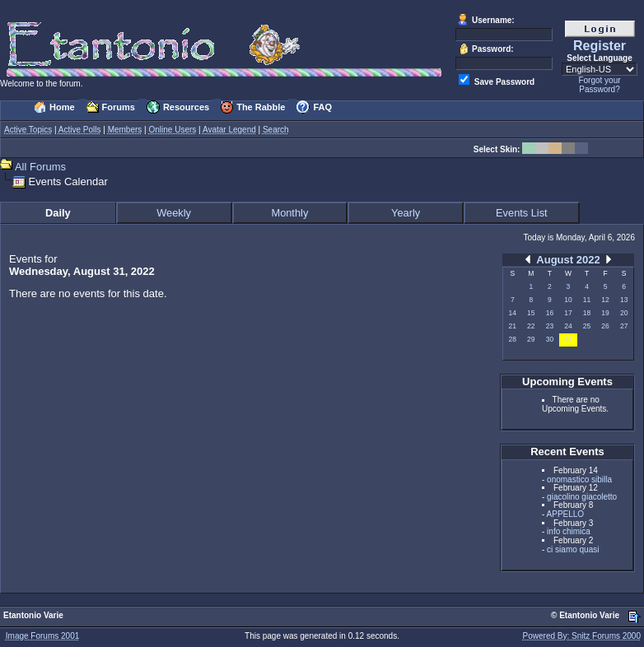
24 (568, 326)
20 (624, 313)
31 (568, 339)
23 (550, 326)
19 (605, 313)
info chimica (569, 531)
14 (513, 313)
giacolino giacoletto (582, 497)
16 (550, 313)
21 (513, 326)
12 (605, 300)
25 (587, 326)
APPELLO (566, 514)
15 (531, 313)
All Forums (40, 167)
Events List (522, 213)
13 (624, 300)
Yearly (406, 213)
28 (513, 339)
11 (587, 300)
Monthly (289, 213)
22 (531, 326)
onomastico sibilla (579, 479)
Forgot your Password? (599, 85)
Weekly (174, 213)
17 (568, 313)
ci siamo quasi (573, 549)
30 (550, 339)
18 (587, 313)
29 (531, 339)
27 (624, 326)
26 (605, 326)
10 (568, 300)
